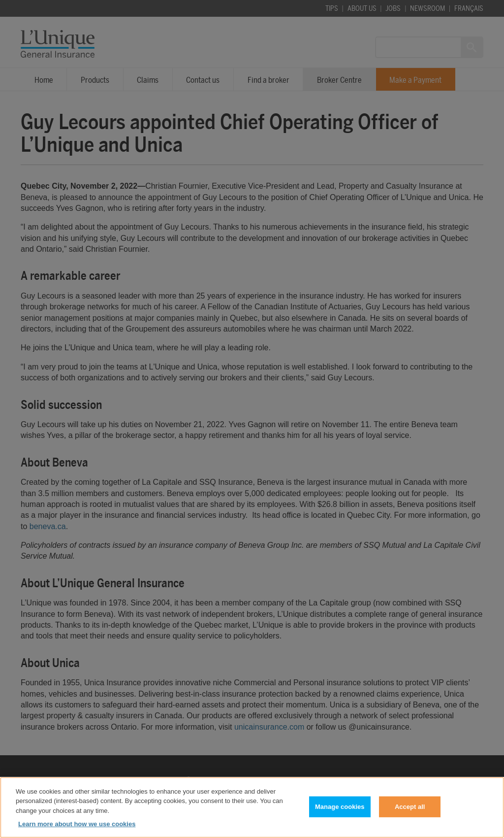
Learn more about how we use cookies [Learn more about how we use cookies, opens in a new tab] (77, 824)
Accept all (410, 807)
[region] (252, 807)
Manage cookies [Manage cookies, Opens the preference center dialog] (340, 807)
